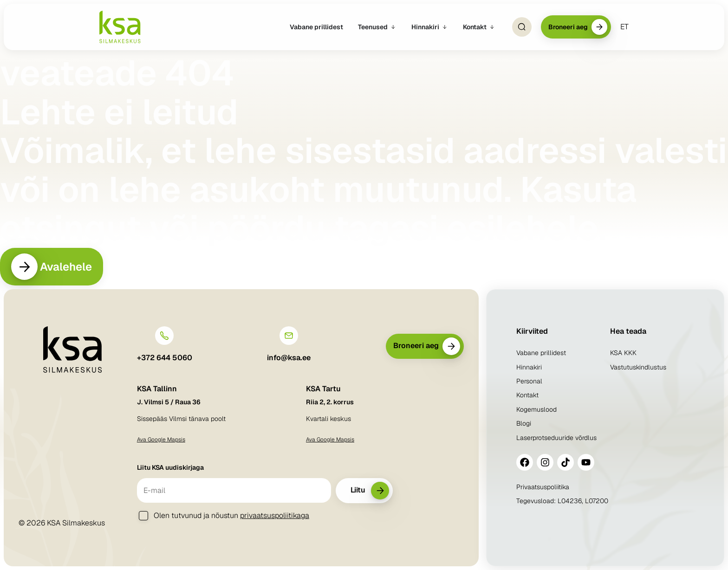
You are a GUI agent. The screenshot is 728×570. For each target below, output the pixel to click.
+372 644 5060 (165, 358)
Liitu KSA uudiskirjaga (170, 467)
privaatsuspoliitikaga (275, 515)
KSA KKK (623, 353)
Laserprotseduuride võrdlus (556, 438)
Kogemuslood (536, 409)
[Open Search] (522, 27)
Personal (529, 381)
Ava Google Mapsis (161, 440)
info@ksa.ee (289, 358)
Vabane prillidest (541, 353)
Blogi (524, 423)
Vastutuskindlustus (638, 367)
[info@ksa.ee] (289, 336)
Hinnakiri (529, 367)
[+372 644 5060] (164, 336)
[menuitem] (624, 27)
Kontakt (527, 395)
